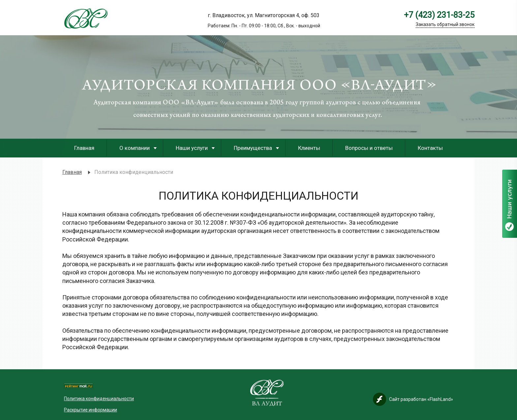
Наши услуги (192, 148)
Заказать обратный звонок (445, 24)
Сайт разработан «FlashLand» (421, 399)
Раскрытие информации (91, 410)
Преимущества (253, 148)
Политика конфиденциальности (99, 399)
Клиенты (309, 148)
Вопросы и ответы (369, 148)
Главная (84, 148)
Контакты (430, 148)
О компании (135, 148)
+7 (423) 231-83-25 (439, 15)
